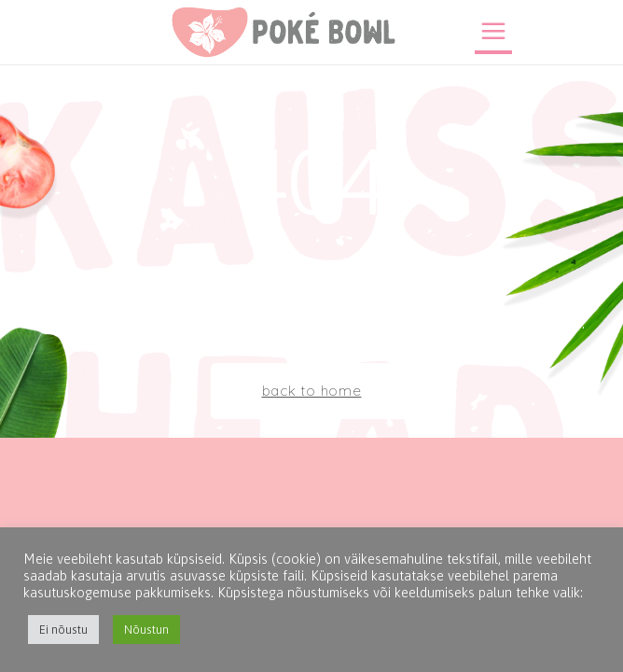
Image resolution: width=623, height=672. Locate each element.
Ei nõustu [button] (63, 630)
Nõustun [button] (146, 630)
